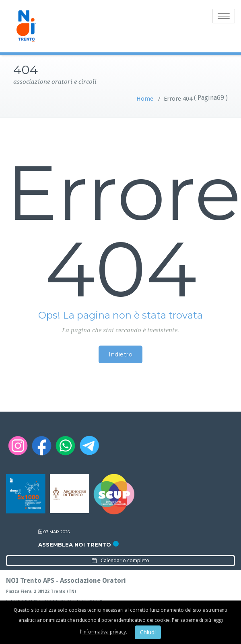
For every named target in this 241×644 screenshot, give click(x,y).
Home (145, 99)
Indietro (120, 354)
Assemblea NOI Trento (75, 545)
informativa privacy (104, 632)
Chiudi (148, 632)
